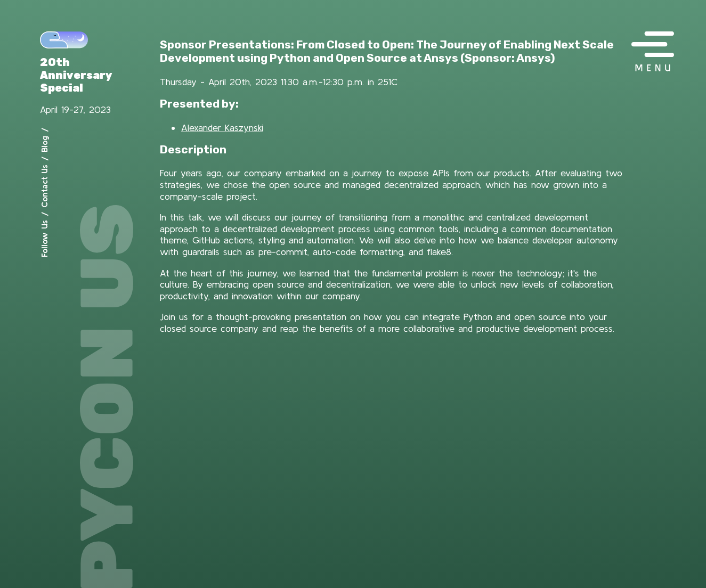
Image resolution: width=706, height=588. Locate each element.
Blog (44, 144)
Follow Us (44, 239)
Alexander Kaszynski (222, 128)
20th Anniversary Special (76, 75)
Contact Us (44, 186)
